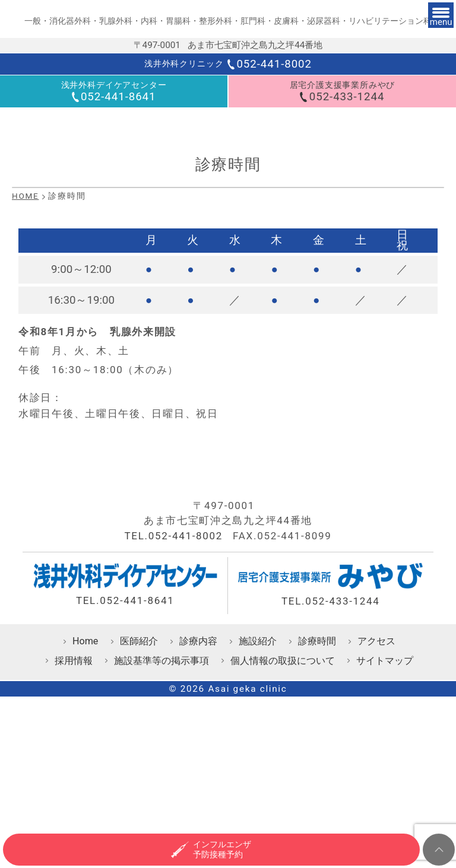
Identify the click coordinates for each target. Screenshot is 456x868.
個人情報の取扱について (283, 778)
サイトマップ (385, 778)
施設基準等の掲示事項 (161, 778)
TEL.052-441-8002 (174, 653)
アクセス (376, 759)
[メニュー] (427, 28)
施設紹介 (258, 759)
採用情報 (74, 778)
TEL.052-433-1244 (331, 718)
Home (85, 759)
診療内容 (198, 759)
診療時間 (317, 759)
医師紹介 (139, 759)
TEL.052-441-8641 (125, 718)
